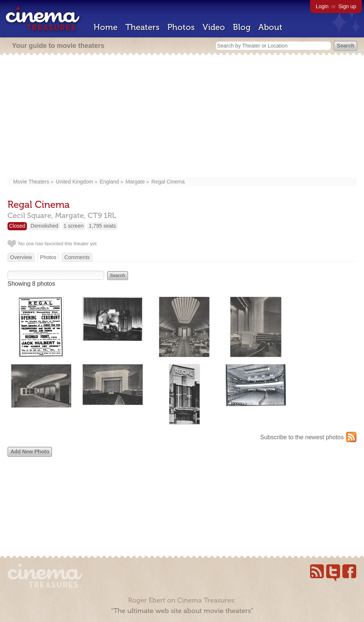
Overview (21, 257)
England (109, 182)
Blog (242, 27)
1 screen (74, 226)
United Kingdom (75, 182)
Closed (17, 226)
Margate (135, 182)
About (270, 27)
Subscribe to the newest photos (302, 437)
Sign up (347, 6)
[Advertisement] (182, 117)
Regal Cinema (168, 182)
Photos (181, 27)
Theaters (142, 27)
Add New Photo (30, 452)
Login (322, 6)
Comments (77, 257)
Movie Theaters (31, 182)
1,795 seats (102, 226)
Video (214, 27)
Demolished (45, 226)
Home (106, 27)
